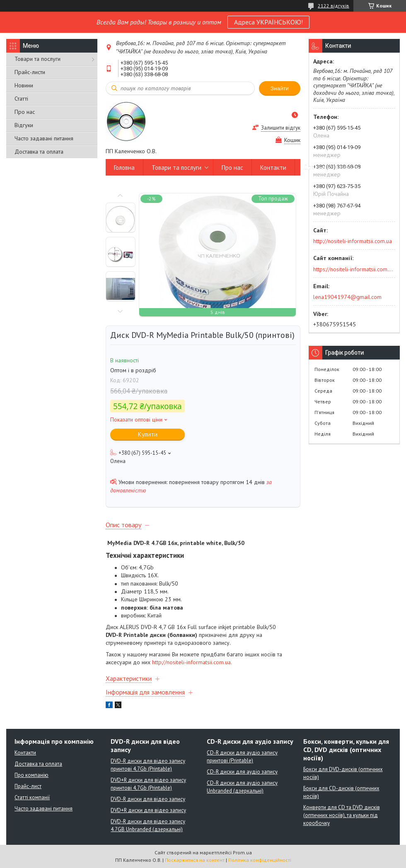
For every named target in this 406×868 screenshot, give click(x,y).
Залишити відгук (281, 128)
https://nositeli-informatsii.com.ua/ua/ (354, 269)
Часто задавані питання (44, 138)
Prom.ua (242, 852)
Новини (24, 85)
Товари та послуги (37, 59)
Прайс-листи (30, 72)
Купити (148, 434)
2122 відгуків (333, 6)
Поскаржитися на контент (195, 860)
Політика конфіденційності (260, 860)
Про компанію (31, 775)
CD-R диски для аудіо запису (242, 772)
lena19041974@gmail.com (347, 297)
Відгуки (24, 125)
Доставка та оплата (39, 152)
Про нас (25, 112)
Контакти (273, 168)
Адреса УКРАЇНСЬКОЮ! (268, 22)
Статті (21, 99)
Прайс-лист (28, 786)
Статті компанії (32, 797)
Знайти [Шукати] (280, 88)
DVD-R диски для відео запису (148, 799)
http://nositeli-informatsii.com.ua (353, 241)
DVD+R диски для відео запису (148, 810)
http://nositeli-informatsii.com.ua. (192, 662)
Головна (124, 168)
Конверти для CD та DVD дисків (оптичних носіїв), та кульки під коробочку (342, 815)
